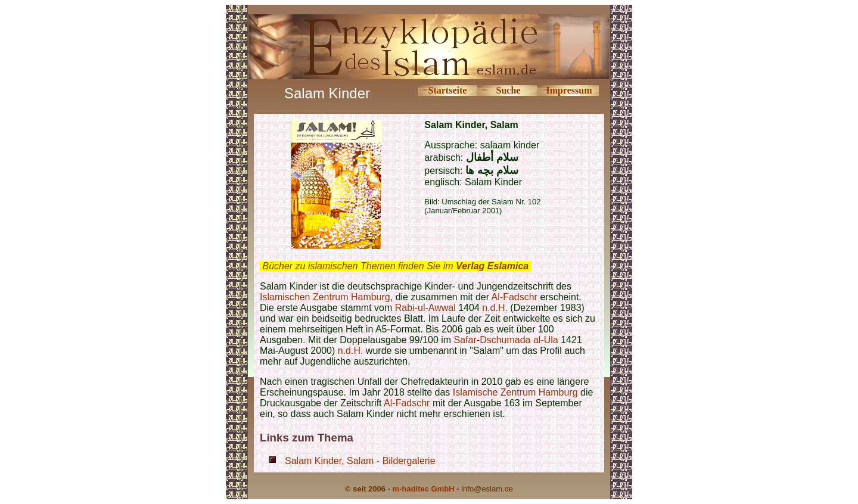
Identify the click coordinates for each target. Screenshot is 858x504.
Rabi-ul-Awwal (425, 308)
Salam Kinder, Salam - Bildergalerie (360, 461)
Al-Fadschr (515, 297)
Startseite (448, 90)
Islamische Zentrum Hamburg (515, 392)
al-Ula (545, 340)
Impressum (569, 90)
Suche (508, 90)
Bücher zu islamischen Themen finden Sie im (395, 266)
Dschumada (505, 340)
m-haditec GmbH (424, 489)
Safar (465, 340)
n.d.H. (495, 308)
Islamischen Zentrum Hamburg (325, 297)
